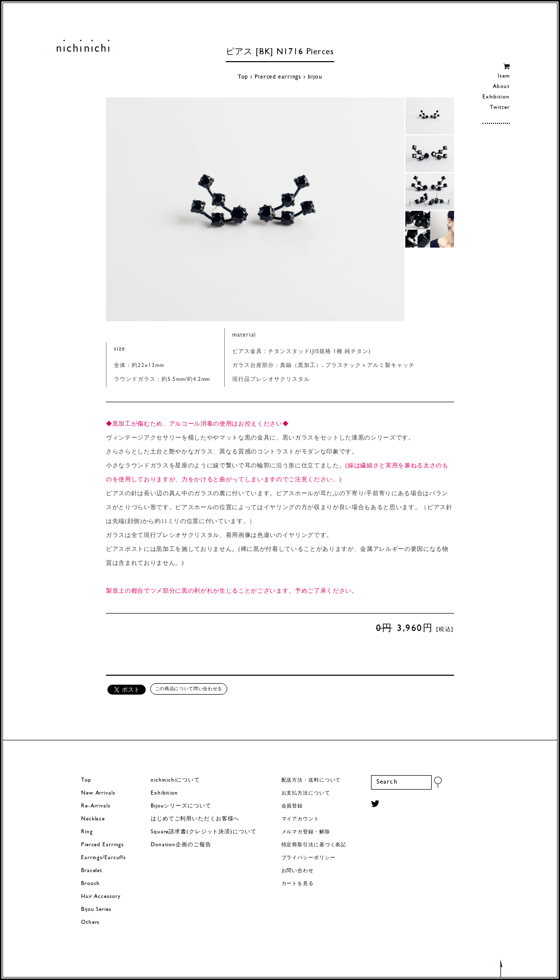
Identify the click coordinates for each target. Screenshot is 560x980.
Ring (87, 832)
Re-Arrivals (96, 806)
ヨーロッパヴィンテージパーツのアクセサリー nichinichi (83, 46)
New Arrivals (98, 793)
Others (90, 923)
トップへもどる (501, 968)
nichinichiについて (175, 780)
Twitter (500, 108)
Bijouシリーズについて (181, 806)
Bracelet (92, 871)
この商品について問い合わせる (189, 689)
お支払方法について (306, 793)
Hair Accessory (101, 897)
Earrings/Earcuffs (103, 858)
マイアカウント (300, 819)
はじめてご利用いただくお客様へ (195, 819)
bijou (315, 77)
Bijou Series (96, 910)
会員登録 (292, 806)
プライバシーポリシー (309, 858)
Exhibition (496, 97)
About (501, 87)
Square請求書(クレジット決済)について (203, 832)
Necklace (93, 819)
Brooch (91, 884)
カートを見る (298, 884)
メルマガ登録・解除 (306, 832)
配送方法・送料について (311, 780)
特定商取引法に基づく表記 (314, 845)
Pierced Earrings (102, 845)
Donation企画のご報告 (181, 845)
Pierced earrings (278, 77)
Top (243, 77)
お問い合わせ (298, 871)
